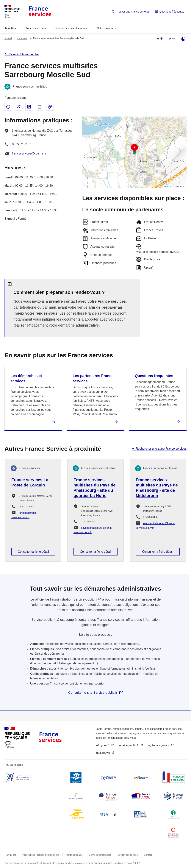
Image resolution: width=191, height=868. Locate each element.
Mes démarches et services (71, 28)
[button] (134, 148)
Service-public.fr (85, 599)
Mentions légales (74, 855)
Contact (148, 855)
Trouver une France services (133, 12)
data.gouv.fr (103, 753)
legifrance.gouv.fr (159, 745)
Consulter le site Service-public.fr (93, 693)
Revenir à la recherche (24, 54)
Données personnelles (100, 855)
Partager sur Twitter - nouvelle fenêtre (19, 107)
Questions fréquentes (172, 12)
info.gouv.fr (103, 745)
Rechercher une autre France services (161, 449)
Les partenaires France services (93, 378)
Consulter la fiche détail (33, 552)
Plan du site (10, 855)
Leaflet (167, 187)
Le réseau (22, 38)
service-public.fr (129, 745)
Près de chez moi (36, 28)
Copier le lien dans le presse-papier (50, 107)
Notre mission (105, 28)
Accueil (8, 38)
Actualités (10, 28)
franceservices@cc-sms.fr (29, 153)
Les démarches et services (26, 378)
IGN (177, 187)
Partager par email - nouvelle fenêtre (40, 107)
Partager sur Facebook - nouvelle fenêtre (8, 107)
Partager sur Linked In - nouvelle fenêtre (29, 107)
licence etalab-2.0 (127, 863)
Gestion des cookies (128, 855)
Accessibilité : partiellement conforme (41, 855)
